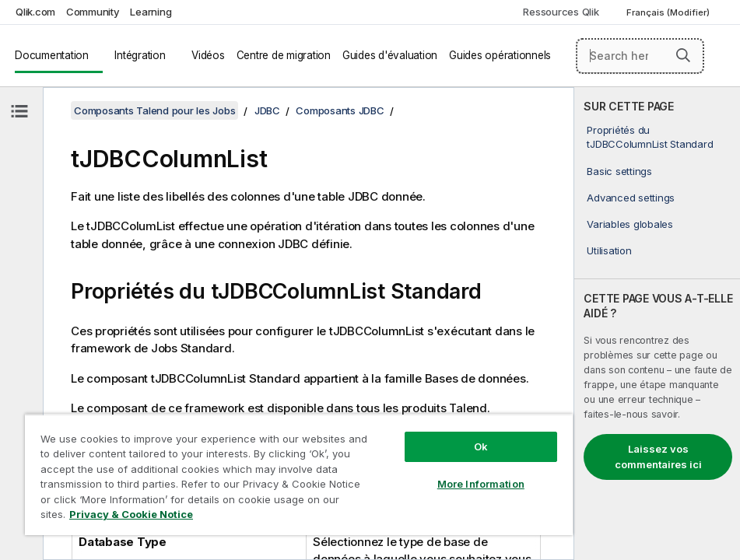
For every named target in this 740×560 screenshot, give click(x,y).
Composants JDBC (340, 110)
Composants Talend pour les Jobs (154, 110)
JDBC (267, 110)
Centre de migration (284, 55)
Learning (151, 12)
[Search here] (640, 56)
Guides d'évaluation (390, 55)
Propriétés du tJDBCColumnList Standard (650, 137)
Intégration (140, 55)
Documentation (52, 55)
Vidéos (208, 55)
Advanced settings (631, 198)
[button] (683, 55)
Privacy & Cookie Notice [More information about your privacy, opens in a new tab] (131, 514)
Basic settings (619, 171)
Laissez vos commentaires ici (658, 457)
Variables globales (630, 224)
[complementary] (657, 324)
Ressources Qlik (561, 12)
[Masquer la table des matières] (19, 111)
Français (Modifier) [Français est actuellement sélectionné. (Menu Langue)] (669, 12)
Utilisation (609, 250)
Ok (481, 446)
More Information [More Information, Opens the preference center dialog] (481, 484)
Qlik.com (35, 12)
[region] (299, 474)
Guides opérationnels (500, 55)
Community (93, 12)
